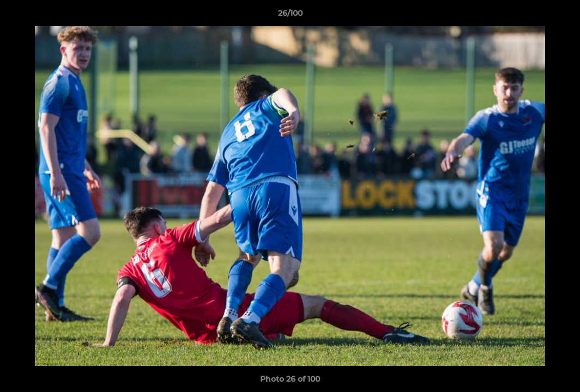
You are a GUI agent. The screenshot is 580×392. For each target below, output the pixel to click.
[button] (560, 16)
